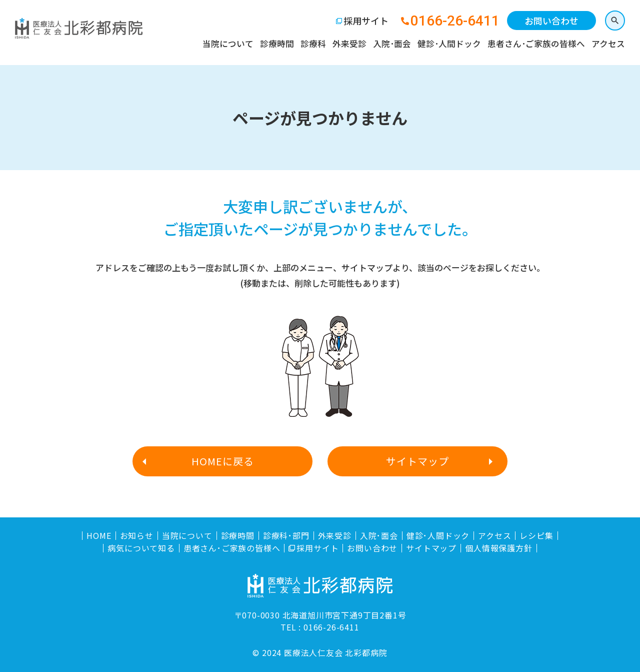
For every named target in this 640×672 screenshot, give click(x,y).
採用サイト (366, 21)
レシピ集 (536, 536)
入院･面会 (392, 44)
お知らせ (137, 536)
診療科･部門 (286, 536)
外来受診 (349, 44)
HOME (99, 536)
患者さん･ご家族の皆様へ (536, 44)
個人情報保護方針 (498, 548)
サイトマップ (417, 461)
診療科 (313, 44)
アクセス (608, 44)
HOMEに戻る (223, 461)
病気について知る (141, 548)
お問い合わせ (551, 21)
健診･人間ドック (449, 44)
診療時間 (277, 44)
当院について (228, 44)
